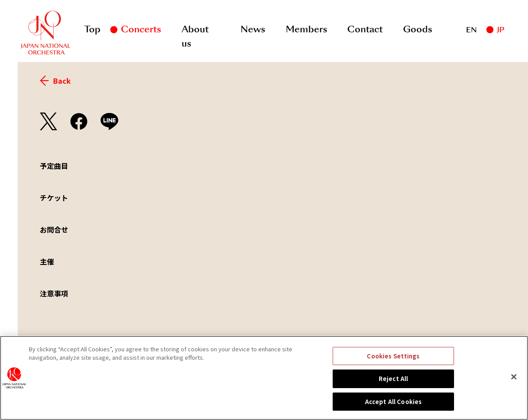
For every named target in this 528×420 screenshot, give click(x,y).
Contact (365, 29)
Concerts (141, 29)
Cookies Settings (393, 363)
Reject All (393, 386)
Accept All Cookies (393, 409)
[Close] (514, 384)
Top (92, 29)
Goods (418, 29)
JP (501, 30)
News (253, 29)
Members (307, 29)
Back (55, 81)
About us (195, 31)
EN (471, 30)
